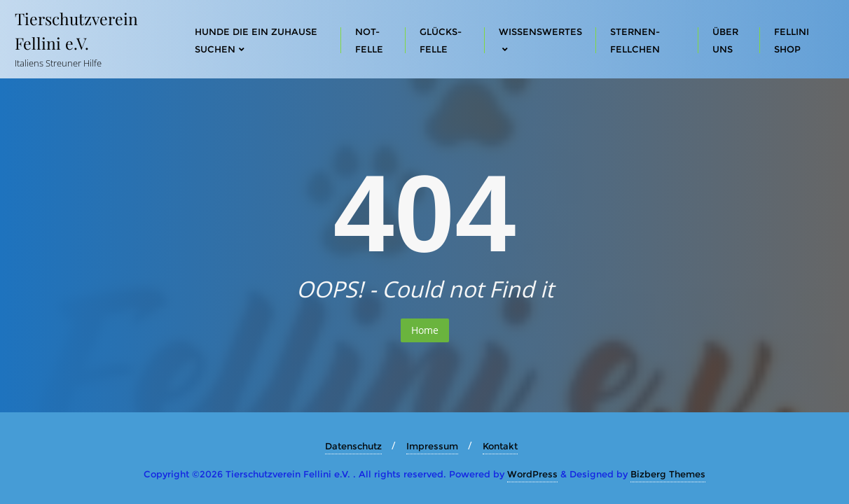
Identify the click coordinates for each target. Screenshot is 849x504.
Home (425, 330)
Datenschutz (353, 446)
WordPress (532, 474)
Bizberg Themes (668, 474)
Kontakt (500, 446)
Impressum (432, 446)
